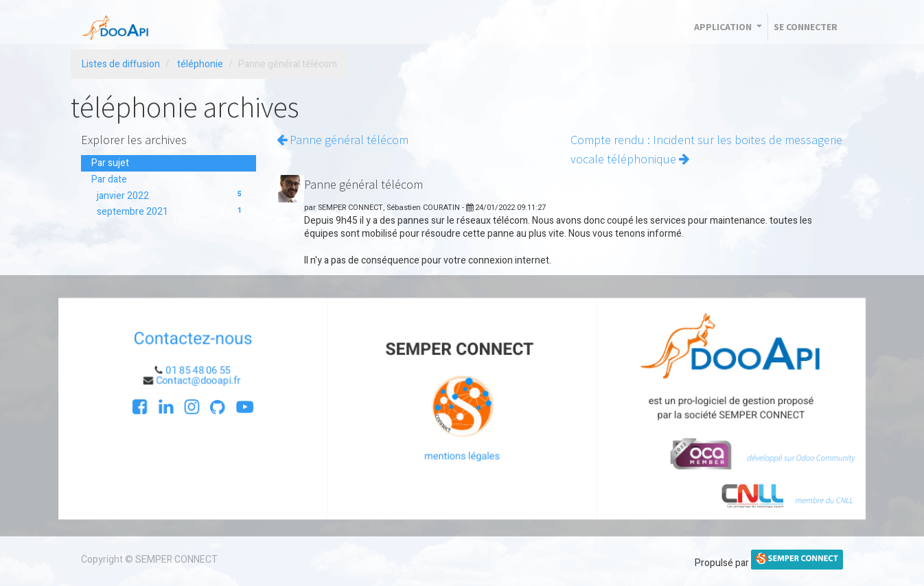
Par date (109, 179)
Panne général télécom (343, 140)
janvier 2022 (171, 196)
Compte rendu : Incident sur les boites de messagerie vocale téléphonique (706, 150)
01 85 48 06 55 (194, 370)
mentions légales (462, 457)
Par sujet (110, 163)
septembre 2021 (171, 212)
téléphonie (200, 64)
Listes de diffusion (121, 64)
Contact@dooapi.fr (195, 380)
